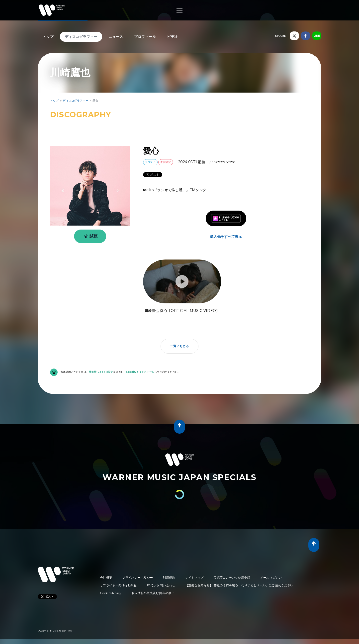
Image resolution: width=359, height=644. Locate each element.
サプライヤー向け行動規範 (118, 585)
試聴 (90, 236)
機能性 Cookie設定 (101, 372)
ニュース (116, 37)
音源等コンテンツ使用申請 (232, 578)
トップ (48, 37)
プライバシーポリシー (137, 578)
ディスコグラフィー (81, 37)
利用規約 (169, 578)
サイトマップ (194, 578)
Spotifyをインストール (140, 372)
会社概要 (106, 578)
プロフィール (145, 37)
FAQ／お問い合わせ (161, 585)
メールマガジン (271, 578)
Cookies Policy (111, 593)
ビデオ (173, 37)
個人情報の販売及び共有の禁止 (153, 593)
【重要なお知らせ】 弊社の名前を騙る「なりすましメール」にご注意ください (239, 585)
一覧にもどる (179, 346)
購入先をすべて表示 (226, 237)
